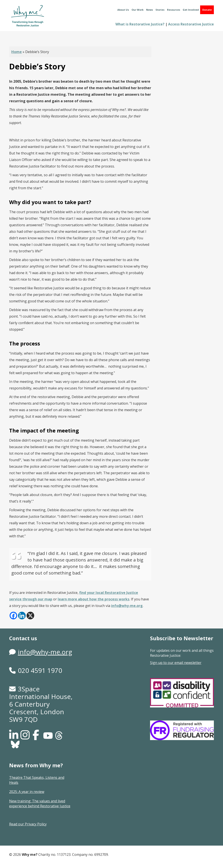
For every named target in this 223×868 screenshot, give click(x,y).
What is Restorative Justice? (140, 24)
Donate (207, 10)
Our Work (138, 10)
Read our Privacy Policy (28, 824)
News (150, 10)
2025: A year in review (27, 792)
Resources (174, 10)
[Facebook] (13, 616)
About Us (123, 10)
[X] (30, 616)
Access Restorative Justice (191, 24)
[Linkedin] (22, 616)
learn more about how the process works (94, 599)
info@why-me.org (127, 606)
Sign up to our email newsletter (176, 663)
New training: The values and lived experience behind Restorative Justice (40, 803)
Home (17, 52)
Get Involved (191, 10)
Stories (160, 10)
